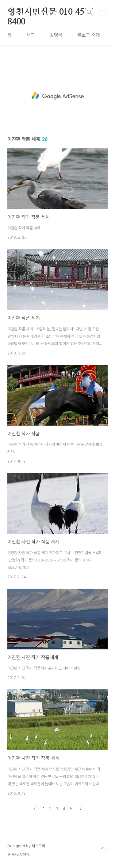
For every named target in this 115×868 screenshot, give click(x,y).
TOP (103, 848)
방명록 (56, 35)
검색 (89, 12)
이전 (35, 809)
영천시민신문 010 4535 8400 (50, 13)
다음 (80, 809)
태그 (31, 35)
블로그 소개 (89, 35)
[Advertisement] (57, 96)
